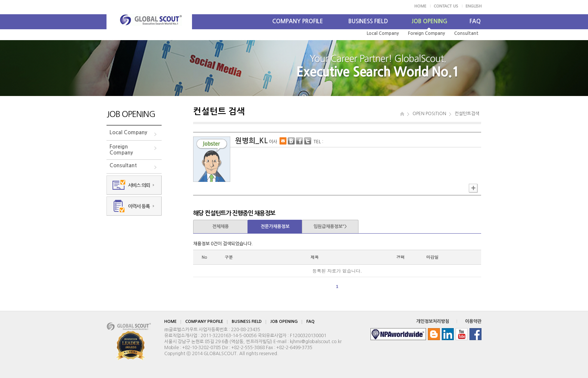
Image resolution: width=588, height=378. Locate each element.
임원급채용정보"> (330, 226)
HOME (170, 322)
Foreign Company (427, 33)
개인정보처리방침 (433, 321)
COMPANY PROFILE (298, 21)
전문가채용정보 (275, 226)
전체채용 (220, 226)
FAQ (475, 21)
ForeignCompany (121, 150)
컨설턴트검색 (467, 114)
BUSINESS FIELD (368, 21)
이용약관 (473, 321)
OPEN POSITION (429, 114)
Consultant (466, 33)
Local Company (383, 33)
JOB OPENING (429, 21)
